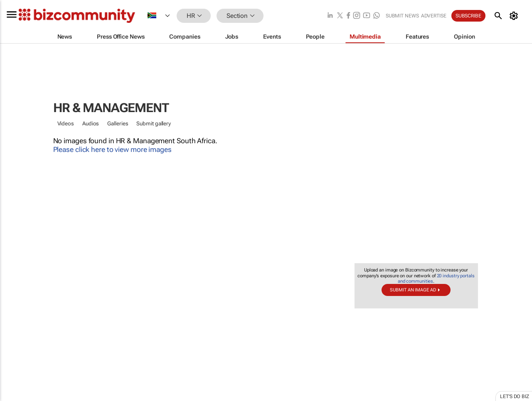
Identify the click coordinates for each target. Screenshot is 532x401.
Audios (91, 123)
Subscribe (468, 16)
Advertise (434, 16)
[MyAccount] (515, 16)
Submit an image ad (413, 290)
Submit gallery (154, 123)
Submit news (402, 16)
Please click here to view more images (112, 149)
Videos (66, 123)
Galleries (118, 123)
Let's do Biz (515, 396)
